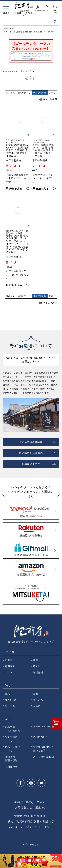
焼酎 (36, 660)
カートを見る (55, 11)
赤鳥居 (36, 32)
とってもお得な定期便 (19, 32)
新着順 (52, 93)
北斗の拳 (10, 706)
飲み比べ (44, 32)
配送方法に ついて (11, 739)
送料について (41, 737)
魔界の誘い (11, 700)
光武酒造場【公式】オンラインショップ (31, 642)
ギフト (6, 32)
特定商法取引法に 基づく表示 (43, 749)
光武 (8, 693)
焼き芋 (51, 32)
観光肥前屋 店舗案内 (31, 453)
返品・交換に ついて (13, 749)
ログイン (47, 10)
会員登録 (38, 10)
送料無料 (38, 672)
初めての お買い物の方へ (14, 729)
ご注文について (42, 727)
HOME (6, 71)
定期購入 (10, 666)
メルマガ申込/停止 (44, 757)
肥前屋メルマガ (31, 464)
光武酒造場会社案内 (31, 442)
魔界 (31, 32)
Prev (3, 861)
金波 (36, 693)
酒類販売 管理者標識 (11, 758)
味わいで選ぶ (18, 71)
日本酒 (9, 660)
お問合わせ (11, 767)
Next (59, 861)
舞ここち (38, 700)
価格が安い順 (24, 93)
